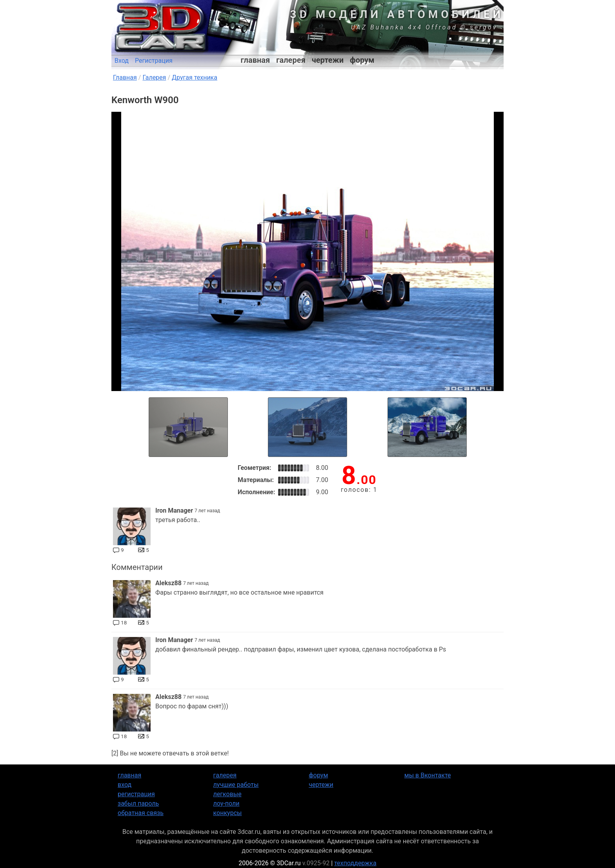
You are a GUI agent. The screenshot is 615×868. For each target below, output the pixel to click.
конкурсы (228, 813)
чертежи (328, 60)
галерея (291, 60)
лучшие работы (236, 785)
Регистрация (154, 61)
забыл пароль (138, 803)
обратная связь (141, 813)
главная (256, 60)
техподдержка (355, 863)
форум (362, 60)
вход (125, 785)
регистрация (136, 794)
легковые (227, 794)
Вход (122, 61)
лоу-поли (227, 803)
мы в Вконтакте (428, 775)
